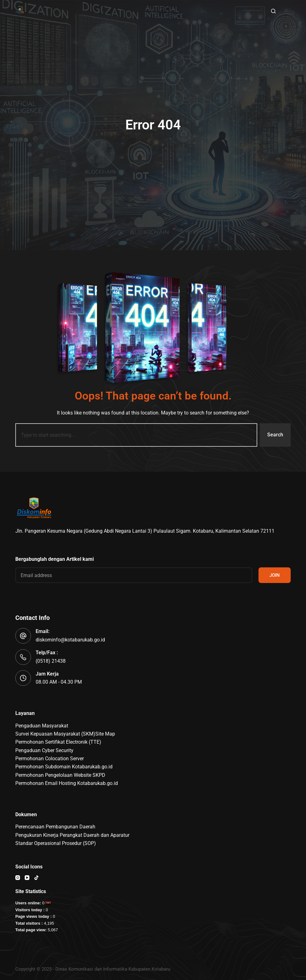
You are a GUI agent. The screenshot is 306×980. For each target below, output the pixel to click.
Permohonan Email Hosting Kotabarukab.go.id (67, 783)
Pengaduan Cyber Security (44, 750)
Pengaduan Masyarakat (42, 726)
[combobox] (136, 435)
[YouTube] (27, 878)
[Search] (273, 11)
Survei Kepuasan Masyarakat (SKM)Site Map (65, 734)
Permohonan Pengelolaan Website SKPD (60, 775)
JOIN (275, 575)
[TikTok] (36, 878)
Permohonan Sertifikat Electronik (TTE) (58, 742)
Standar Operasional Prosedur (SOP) (56, 843)
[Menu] (288, 11)
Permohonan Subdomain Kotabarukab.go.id (64, 767)
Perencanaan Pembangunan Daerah (55, 827)
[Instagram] (18, 878)
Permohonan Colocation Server (50, 759)
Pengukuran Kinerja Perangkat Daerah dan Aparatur (72, 835)
